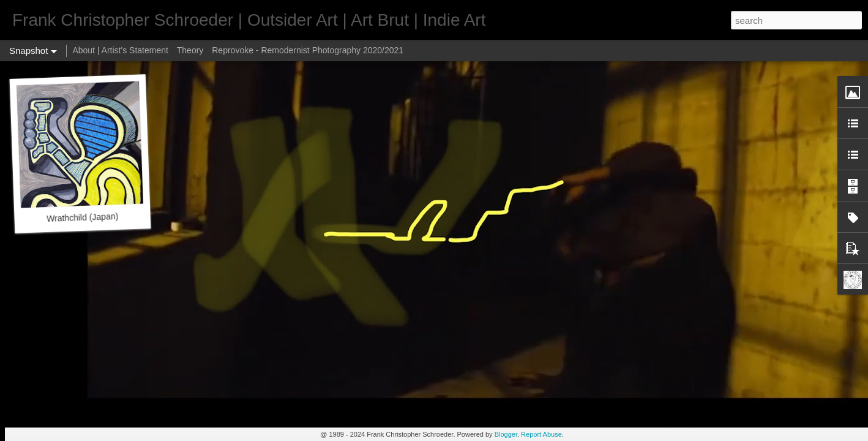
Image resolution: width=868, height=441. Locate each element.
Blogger (506, 434)
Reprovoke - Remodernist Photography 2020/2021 (308, 50)
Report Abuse (541, 434)
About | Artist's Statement (120, 50)
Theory (190, 50)
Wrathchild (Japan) (83, 217)
